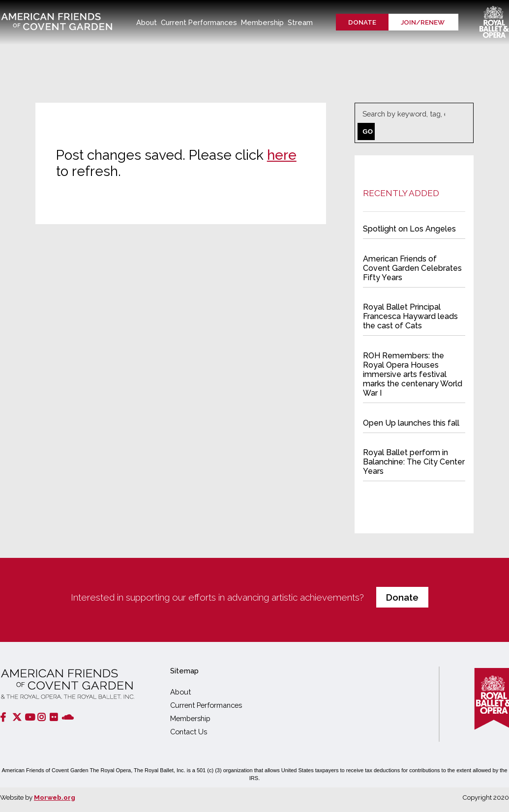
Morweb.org (55, 797)
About (180, 692)
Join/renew (423, 22)
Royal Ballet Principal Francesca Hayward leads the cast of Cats (411, 317)
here (280, 155)
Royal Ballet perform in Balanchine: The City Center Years (414, 461)
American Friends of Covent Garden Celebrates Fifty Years (413, 269)
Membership (190, 718)
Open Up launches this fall (411, 422)
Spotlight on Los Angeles (410, 230)
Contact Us (189, 732)
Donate (362, 22)
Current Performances (206, 705)
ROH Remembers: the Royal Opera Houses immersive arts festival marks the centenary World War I (413, 374)
